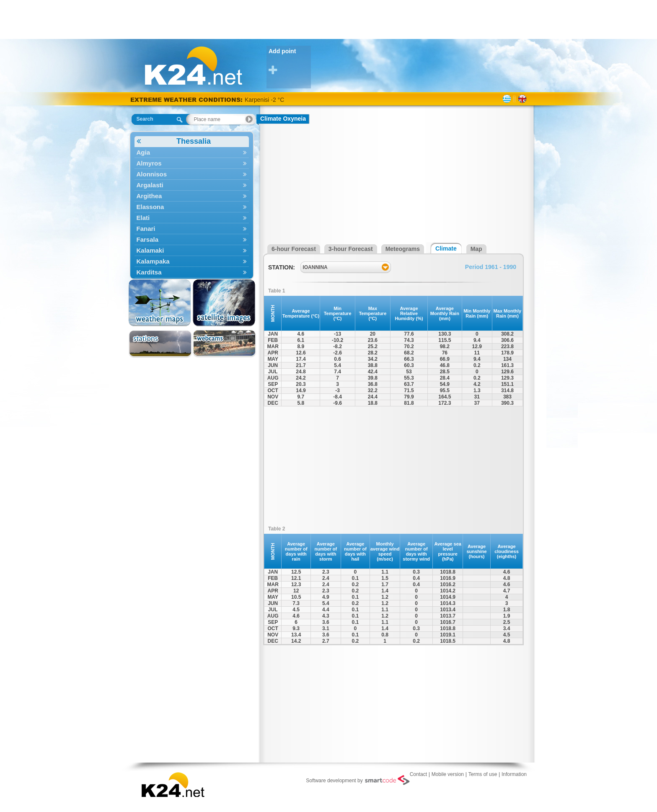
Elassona (192, 207)
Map (476, 249)
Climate (446, 248)
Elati (192, 218)
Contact (418, 774)
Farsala (192, 239)
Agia (192, 152)
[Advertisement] (328, 19)
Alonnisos (192, 174)
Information (514, 774)
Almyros (192, 163)
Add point (290, 62)
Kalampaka (192, 261)
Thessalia (174, 141)
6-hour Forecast (294, 249)
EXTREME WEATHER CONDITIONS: (188, 100)
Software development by (358, 780)
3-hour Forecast (351, 249)
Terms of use (483, 774)
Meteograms (403, 249)
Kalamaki (192, 250)
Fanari (192, 229)
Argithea (192, 196)
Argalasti (192, 185)
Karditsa (192, 272)
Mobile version (448, 774)
